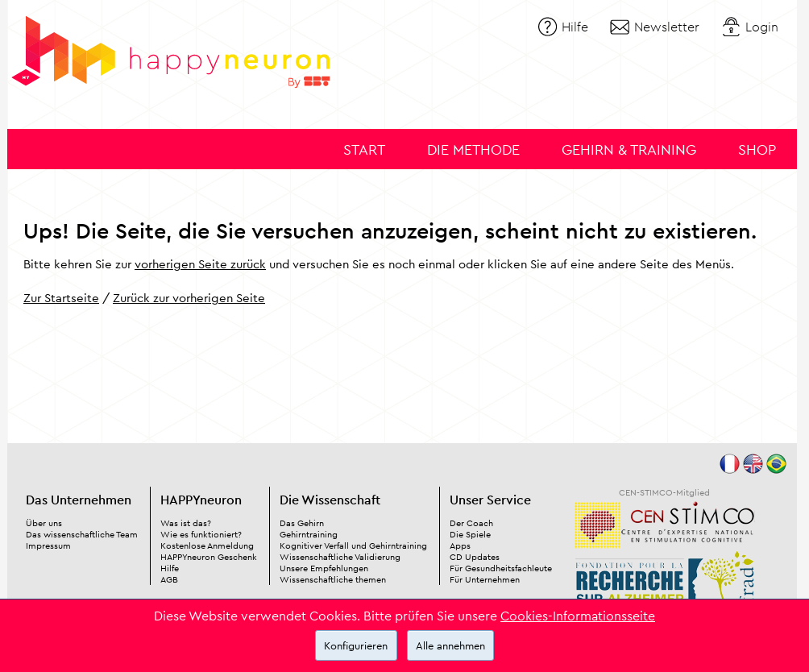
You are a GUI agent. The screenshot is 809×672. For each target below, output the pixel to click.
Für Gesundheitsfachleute (501, 568)
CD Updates (475, 557)
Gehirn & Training (629, 149)
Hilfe (575, 27)
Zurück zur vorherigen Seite (189, 298)
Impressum (48, 545)
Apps (460, 545)
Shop (757, 149)
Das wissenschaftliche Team (82, 534)
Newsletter (667, 27)
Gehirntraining (309, 534)
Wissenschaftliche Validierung (340, 557)
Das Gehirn (302, 523)
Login (762, 27)
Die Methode (473, 149)
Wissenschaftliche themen (333, 579)
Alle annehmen (450, 645)
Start (364, 149)
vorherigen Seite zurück (200, 264)
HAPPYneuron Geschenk (209, 557)
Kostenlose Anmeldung (207, 545)
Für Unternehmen (485, 579)
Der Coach (471, 523)
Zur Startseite (61, 298)
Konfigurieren (356, 645)
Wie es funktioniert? (201, 534)
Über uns (44, 523)
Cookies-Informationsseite (578, 616)
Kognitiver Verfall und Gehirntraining (353, 545)
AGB (169, 579)
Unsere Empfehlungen (324, 568)
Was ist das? (186, 523)
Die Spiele (470, 534)
